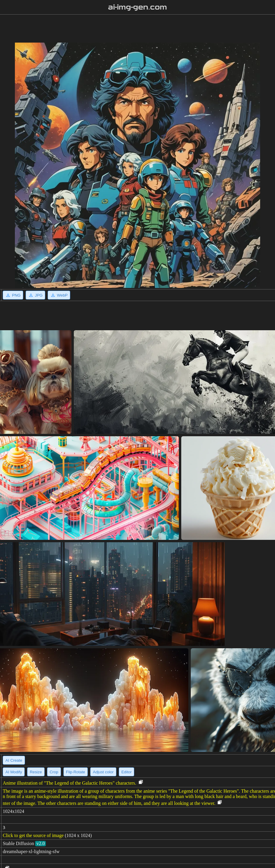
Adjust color (103, 772)
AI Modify (14, 772)
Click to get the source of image (33, 835)
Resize (36, 772)
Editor (127, 772)
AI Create (14, 760)
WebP (59, 295)
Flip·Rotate (76, 772)
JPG (35, 295)
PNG (13, 295)
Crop (54, 772)
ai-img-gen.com (138, 7)
